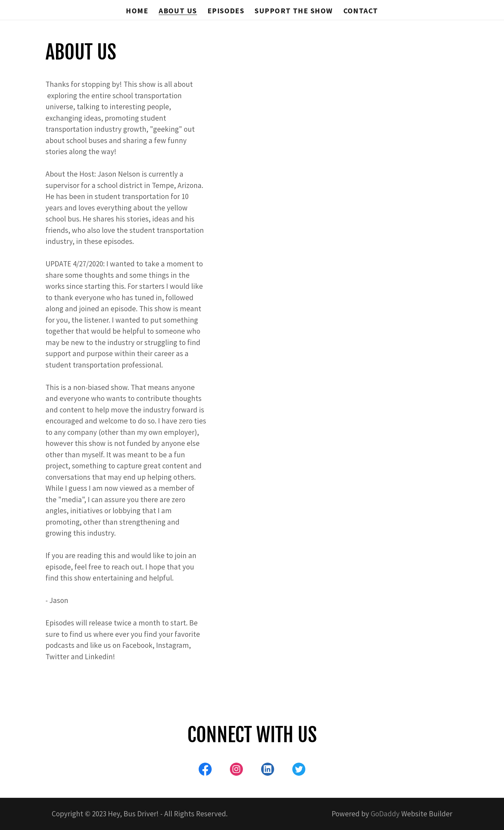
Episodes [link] (226, 11)
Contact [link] (361, 11)
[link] (205, 770)
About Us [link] (178, 11)
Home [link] (137, 11)
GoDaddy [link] (385, 814)
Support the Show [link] (294, 11)
